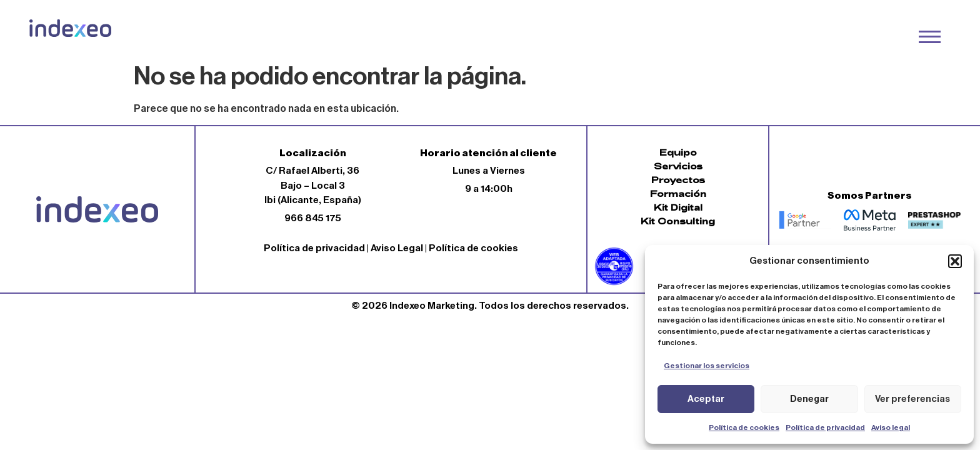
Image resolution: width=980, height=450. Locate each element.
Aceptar (706, 399)
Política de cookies (744, 427)
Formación (678, 193)
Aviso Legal (397, 248)
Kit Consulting (678, 221)
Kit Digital (678, 207)
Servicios (678, 166)
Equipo (678, 152)
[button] (955, 261)
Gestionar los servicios (707, 366)
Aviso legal (891, 427)
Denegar (809, 399)
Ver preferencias (912, 399)
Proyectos (678, 180)
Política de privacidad (825, 427)
